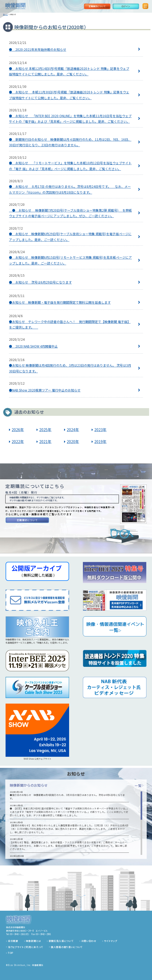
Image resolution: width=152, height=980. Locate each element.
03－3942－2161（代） (20, 934)
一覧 (139, 785)
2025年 (45, 430)
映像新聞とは (33, 941)
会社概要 (13, 941)
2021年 (45, 441)
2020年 (73, 441)
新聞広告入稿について (61, 941)
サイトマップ (111, 941)
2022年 (18, 441)
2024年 (73, 430)
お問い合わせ (89, 941)
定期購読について (97, 6)
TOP (11, 953)
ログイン (126, 6)
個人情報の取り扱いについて (67, 947)
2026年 (18, 430)
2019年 (100, 441)
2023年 (100, 430)
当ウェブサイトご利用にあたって (26, 947)
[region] (76, 823)
